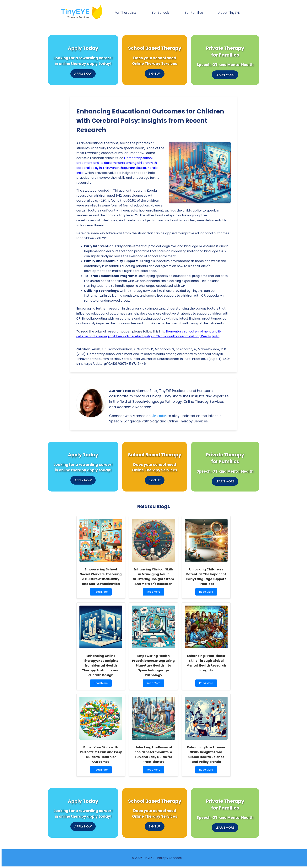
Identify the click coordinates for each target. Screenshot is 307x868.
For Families (194, 13)
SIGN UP (155, 74)
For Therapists (126, 13)
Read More (102, 593)
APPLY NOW (83, 74)
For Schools (161, 13)
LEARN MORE (225, 75)
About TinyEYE (229, 13)
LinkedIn (159, 416)
